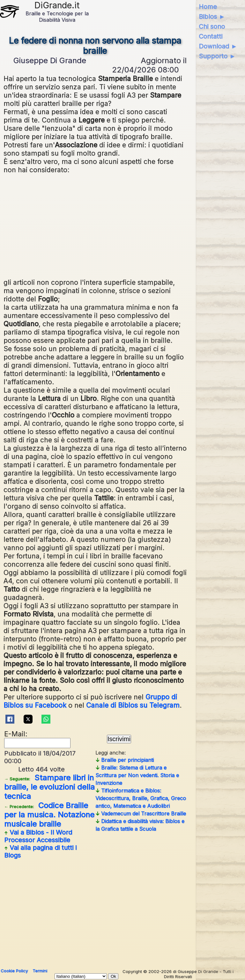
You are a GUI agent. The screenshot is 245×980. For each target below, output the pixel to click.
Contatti (211, 36)
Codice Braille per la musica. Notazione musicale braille (49, 815)
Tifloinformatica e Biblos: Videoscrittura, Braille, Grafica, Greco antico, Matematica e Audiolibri (141, 798)
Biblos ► (212, 17)
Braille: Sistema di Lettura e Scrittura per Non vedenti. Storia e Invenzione (137, 775)
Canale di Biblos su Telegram (133, 705)
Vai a (38, 836)
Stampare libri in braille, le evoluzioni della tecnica (49, 787)
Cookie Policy (14, 971)
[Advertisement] (95, 225)
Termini (40, 971)
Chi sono (212, 26)
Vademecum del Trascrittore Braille (141, 814)
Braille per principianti (125, 760)
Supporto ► (217, 56)
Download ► (218, 46)
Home (208, 7)
